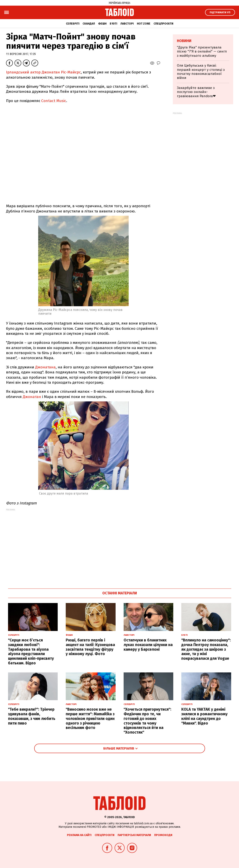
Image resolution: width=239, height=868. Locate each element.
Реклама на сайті (79, 835)
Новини (184, 41)
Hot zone (144, 24)
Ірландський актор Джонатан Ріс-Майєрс (43, 72)
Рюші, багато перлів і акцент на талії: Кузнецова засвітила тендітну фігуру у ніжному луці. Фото (90, 647)
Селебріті (73, 24)
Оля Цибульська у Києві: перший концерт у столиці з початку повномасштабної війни (201, 72)
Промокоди (163, 835)
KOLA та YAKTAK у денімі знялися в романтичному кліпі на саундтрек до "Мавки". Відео (204, 716)
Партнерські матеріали (134, 835)
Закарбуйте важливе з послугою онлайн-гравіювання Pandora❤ (196, 92)
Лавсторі (127, 24)
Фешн (102, 24)
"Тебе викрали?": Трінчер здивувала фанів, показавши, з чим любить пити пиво (32, 716)
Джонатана (45, 367)
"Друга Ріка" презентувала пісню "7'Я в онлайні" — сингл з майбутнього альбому (202, 52)
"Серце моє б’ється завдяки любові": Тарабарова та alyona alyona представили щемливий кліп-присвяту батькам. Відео (31, 652)
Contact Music (54, 101)
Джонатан (32, 397)
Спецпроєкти (163, 24)
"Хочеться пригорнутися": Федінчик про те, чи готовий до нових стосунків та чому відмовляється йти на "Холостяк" (147, 721)
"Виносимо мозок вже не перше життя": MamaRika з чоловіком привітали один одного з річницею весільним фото (90, 719)
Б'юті (113, 24)
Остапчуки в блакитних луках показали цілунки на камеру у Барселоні (148, 645)
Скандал (89, 24)
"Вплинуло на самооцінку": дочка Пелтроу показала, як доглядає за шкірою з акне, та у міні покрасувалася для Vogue (206, 649)
